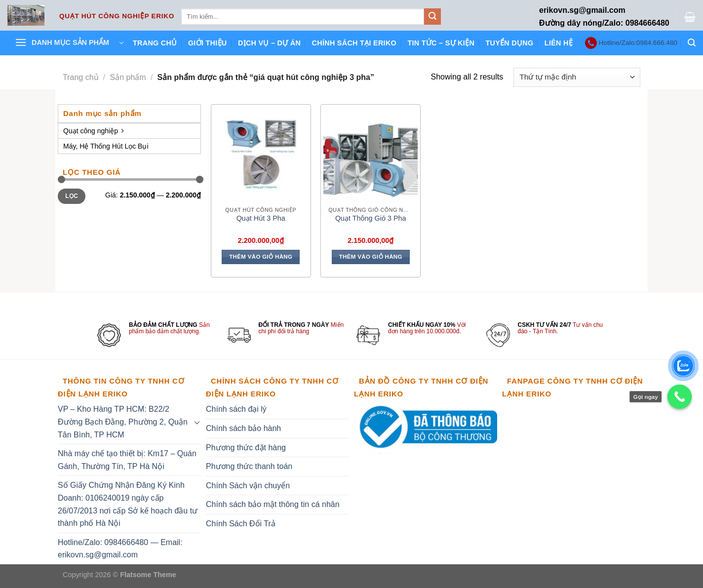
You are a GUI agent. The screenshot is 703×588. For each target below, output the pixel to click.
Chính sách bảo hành (243, 428)
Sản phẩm (128, 77)
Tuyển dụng (509, 43)
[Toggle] (197, 422)
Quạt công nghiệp (93, 131)
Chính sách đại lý (236, 409)
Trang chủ (155, 43)
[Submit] (432, 17)
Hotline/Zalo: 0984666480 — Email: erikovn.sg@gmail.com (120, 549)
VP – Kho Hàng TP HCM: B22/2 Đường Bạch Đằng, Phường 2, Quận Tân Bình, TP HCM (123, 422)
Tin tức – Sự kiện (441, 43)
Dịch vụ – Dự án (269, 43)
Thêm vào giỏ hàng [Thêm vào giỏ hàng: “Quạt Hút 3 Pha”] (261, 257)
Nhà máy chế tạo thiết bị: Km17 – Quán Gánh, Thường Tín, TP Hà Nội (127, 460)
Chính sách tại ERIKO (354, 43)
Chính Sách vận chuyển (248, 486)
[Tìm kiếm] (692, 43)
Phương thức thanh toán (249, 466)
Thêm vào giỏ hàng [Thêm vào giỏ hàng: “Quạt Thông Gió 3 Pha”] (371, 257)
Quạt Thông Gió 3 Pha (371, 218)
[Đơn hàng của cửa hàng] (577, 77)
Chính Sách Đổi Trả (241, 524)
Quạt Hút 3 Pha (261, 218)
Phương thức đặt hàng (246, 448)
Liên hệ (559, 43)
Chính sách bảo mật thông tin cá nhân (273, 504)
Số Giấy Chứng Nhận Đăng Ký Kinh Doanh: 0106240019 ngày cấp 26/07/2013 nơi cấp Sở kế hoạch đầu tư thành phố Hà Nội (128, 504)
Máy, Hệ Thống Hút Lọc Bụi (106, 146)
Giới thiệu (208, 43)
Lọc (72, 196)
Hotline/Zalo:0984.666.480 (638, 43)
